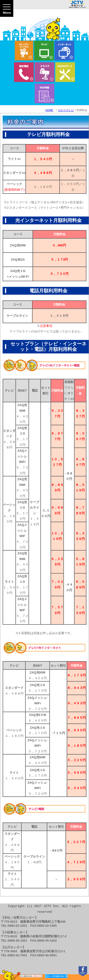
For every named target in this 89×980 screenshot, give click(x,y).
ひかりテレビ (66, 110)
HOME (49, 110)
